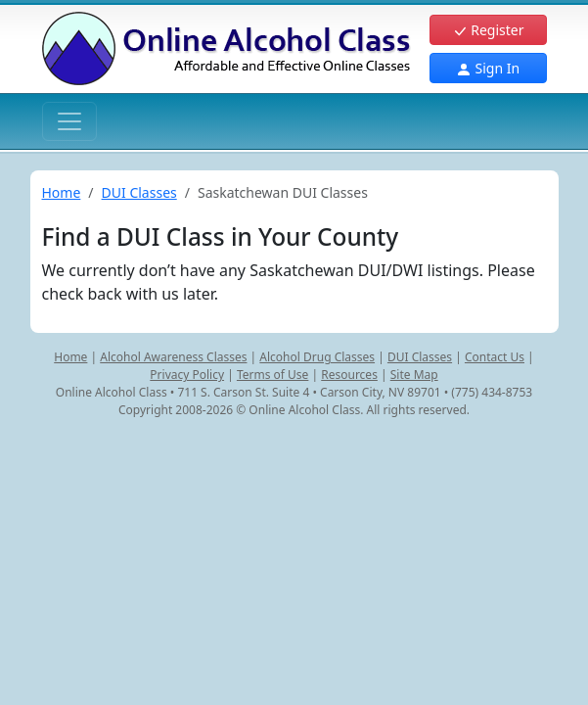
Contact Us (495, 357)
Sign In (488, 68)
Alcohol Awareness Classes (173, 357)
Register (488, 30)
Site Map (414, 375)
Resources (349, 375)
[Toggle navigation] (69, 121)
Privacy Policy (187, 375)
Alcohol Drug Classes (317, 357)
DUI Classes (139, 192)
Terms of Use (272, 375)
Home (62, 192)
